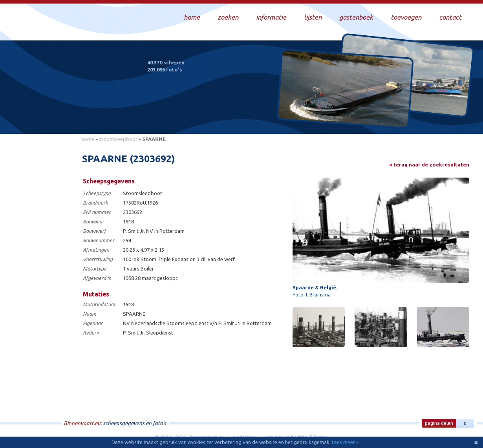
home (88, 139)
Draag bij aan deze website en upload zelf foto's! (404, 120)
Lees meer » (345, 442)
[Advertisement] (41, 263)
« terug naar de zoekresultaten (429, 165)
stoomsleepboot (118, 139)
